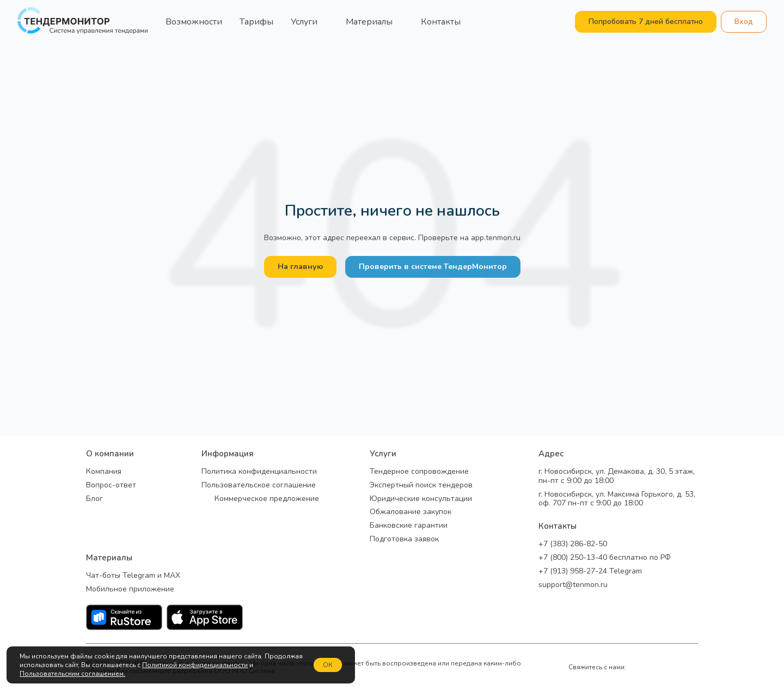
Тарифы (256, 22)
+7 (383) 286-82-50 (573, 544)
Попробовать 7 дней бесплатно (646, 22)
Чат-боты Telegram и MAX (133, 576)
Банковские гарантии (409, 526)
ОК (328, 665)
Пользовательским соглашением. (72, 674)
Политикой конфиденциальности (195, 665)
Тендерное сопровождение (419, 472)
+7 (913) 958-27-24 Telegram (590, 572)
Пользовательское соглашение (259, 486)
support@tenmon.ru (573, 585)
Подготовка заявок (404, 539)
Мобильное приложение (130, 590)
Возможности (194, 22)
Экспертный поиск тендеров (421, 486)
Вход (744, 22)
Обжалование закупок (411, 512)
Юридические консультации (421, 499)
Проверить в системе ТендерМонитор (433, 267)
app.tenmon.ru (496, 238)
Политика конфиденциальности (259, 472)
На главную (300, 267)
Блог (94, 499)
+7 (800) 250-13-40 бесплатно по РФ (605, 558)
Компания (104, 472)
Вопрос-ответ (111, 486)
